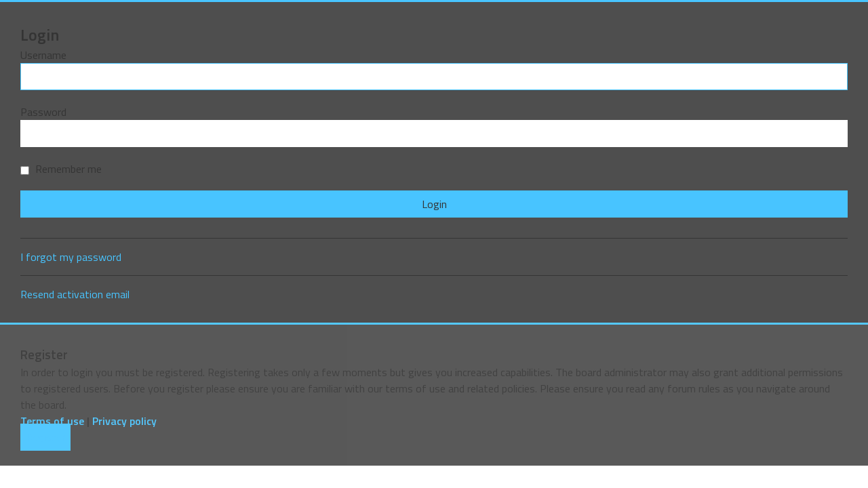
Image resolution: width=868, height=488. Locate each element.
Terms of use (52, 421)
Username (43, 55)
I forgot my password (71, 257)
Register (45, 437)
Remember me (61, 169)
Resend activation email (75, 294)
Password (43, 112)
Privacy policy (124, 421)
